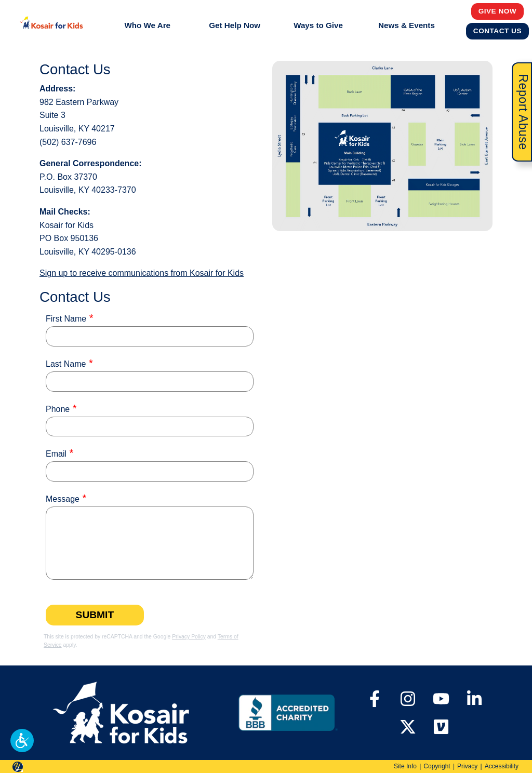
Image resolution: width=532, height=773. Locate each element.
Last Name (66, 364)
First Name (66, 319)
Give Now (498, 11)
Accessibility (502, 766)
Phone (58, 409)
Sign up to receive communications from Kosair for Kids (142, 273)
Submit (95, 615)
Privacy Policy (189, 637)
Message (63, 499)
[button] (22, 741)
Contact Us (498, 31)
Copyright (437, 766)
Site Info (405, 766)
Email (56, 454)
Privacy (467, 766)
